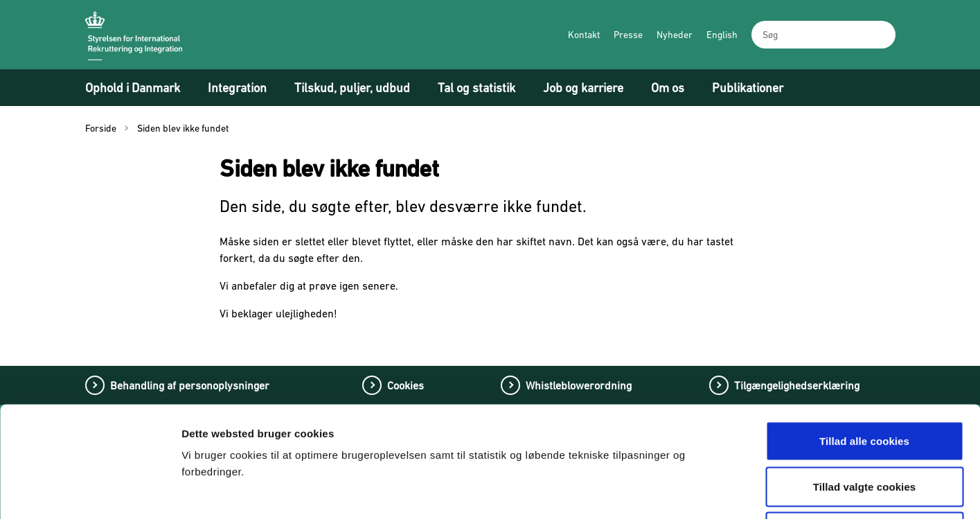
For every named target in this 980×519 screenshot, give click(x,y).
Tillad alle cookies (864, 337)
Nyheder (675, 35)
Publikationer (748, 88)
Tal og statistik (476, 88)
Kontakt (584, 35)
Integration (237, 88)
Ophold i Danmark (133, 88)
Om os (668, 88)
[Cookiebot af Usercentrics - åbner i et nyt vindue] (90, 492)
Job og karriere (583, 88)
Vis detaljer (725, 492)
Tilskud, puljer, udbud (352, 88)
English (722, 35)
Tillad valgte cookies (865, 383)
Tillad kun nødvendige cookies (864, 428)
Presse (628, 35)
